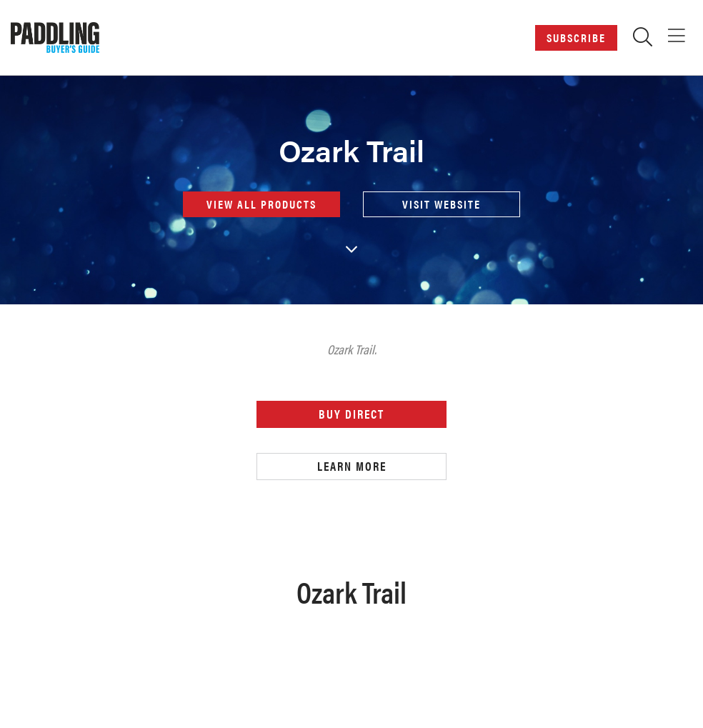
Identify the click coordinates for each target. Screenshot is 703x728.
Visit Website (442, 204)
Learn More (352, 466)
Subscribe (576, 38)
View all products (261, 204)
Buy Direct (351, 414)
